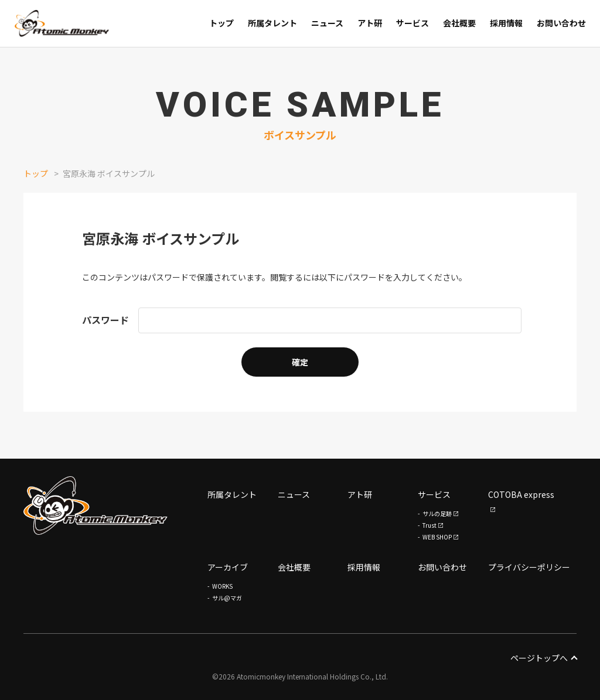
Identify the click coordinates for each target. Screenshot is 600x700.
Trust (429, 525)
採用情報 (364, 567)
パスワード (105, 320)
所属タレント (232, 494)
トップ (36, 173)
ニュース (294, 494)
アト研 (360, 494)
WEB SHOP (437, 537)
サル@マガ (227, 598)
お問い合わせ (442, 567)
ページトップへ (543, 658)
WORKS (222, 586)
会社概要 (294, 567)
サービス (434, 494)
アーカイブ (228, 567)
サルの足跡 (437, 513)
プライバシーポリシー (529, 567)
